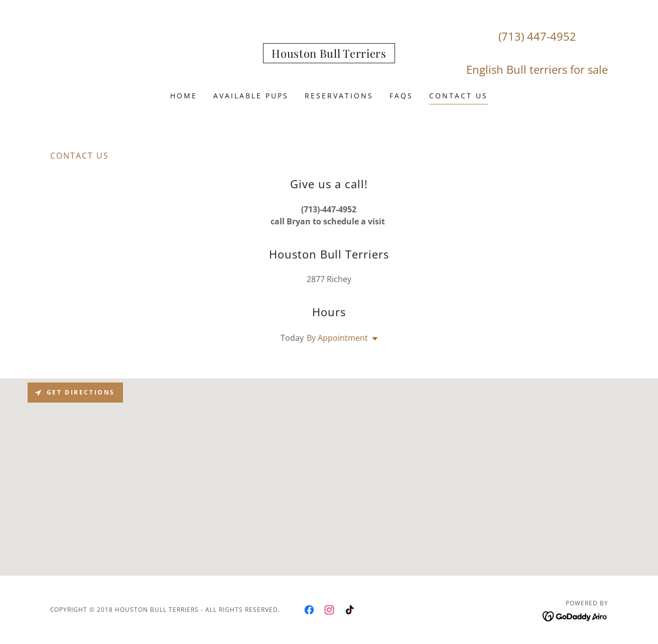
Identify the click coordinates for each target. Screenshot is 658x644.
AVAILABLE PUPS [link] (251, 96)
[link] (329, 55)
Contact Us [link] (458, 96)
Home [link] (184, 96)
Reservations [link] (339, 96)
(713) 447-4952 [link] (537, 36)
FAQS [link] (401, 96)
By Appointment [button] (337, 338)
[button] (373, 339)
